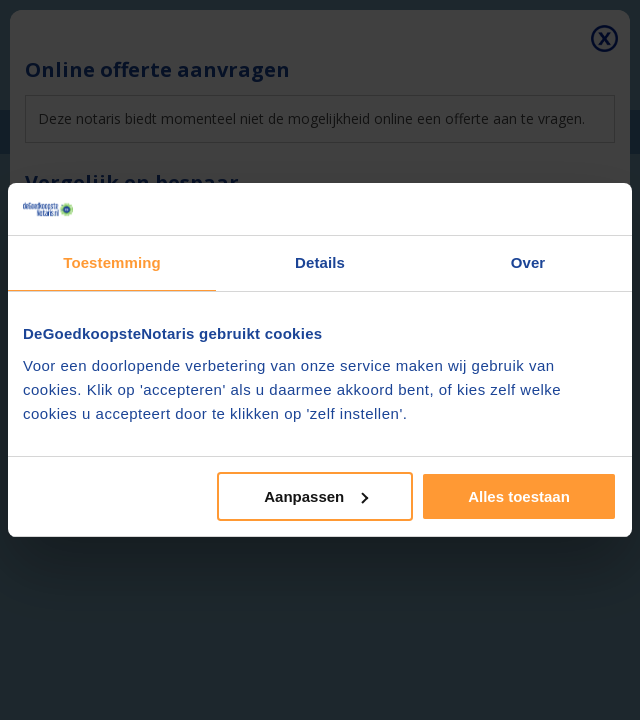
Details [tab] (320, 262)
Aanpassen (316, 496)
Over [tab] (528, 262)
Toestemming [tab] (112, 262)
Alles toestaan (519, 496)
